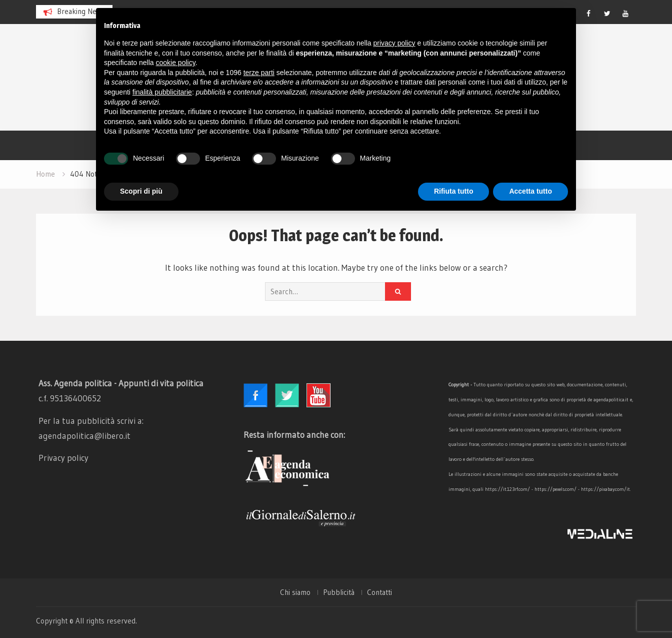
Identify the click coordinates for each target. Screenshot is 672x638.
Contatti (379, 592)
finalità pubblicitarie (162, 92)
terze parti (259, 73)
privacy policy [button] (394, 43)
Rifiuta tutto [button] (454, 191)
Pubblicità (339, 592)
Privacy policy (63, 458)
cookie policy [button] (176, 63)
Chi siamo (295, 592)
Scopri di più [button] (141, 191)
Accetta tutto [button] (530, 191)
